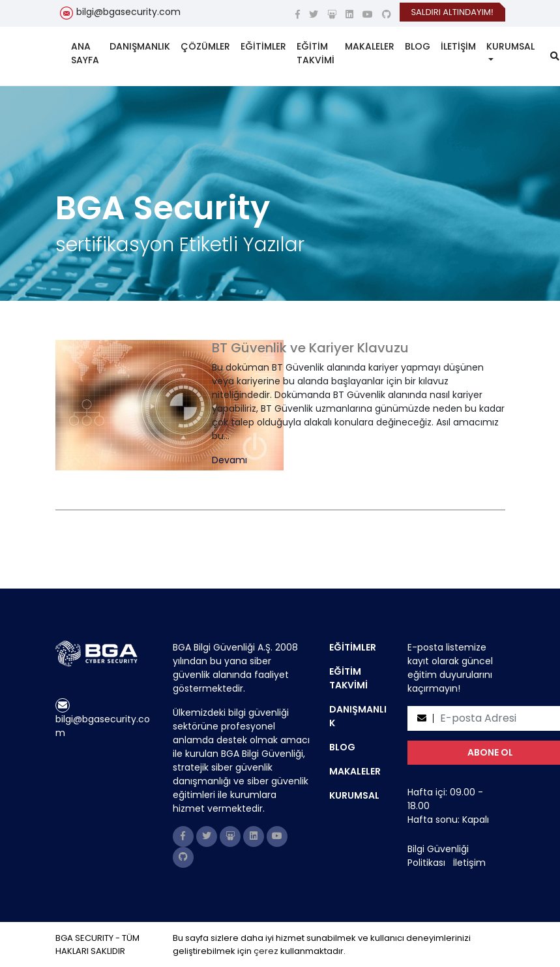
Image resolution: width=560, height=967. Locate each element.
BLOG (418, 46)
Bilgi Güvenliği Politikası (438, 856)
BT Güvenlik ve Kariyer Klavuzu (310, 348)
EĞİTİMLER (263, 46)
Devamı (229, 460)
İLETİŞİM (458, 46)
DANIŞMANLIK (140, 46)
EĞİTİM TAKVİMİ (316, 53)
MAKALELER (370, 46)
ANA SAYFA (85, 53)
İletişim (469, 863)
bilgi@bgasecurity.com (128, 12)
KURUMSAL (510, 46)
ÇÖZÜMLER (205, 46)
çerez (266, 951)
